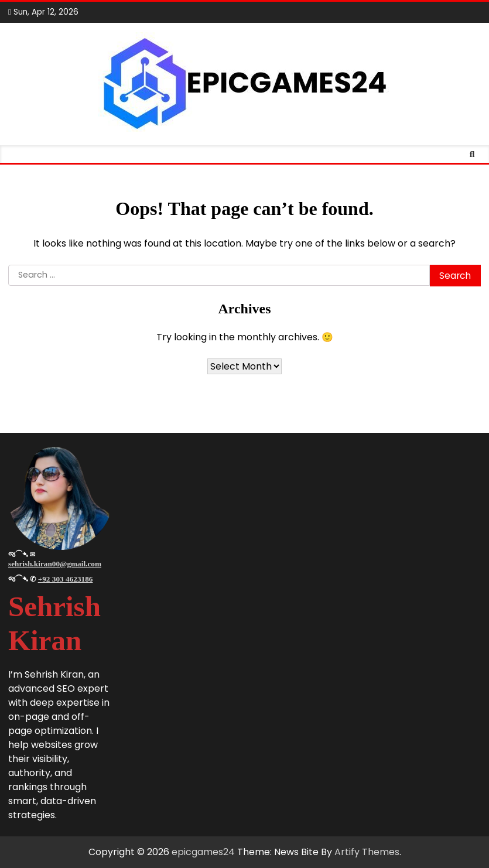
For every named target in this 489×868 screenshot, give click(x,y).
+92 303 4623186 (66, 579)
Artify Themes (367, 852)
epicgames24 (203, 852)
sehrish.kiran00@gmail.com (55, 564)
